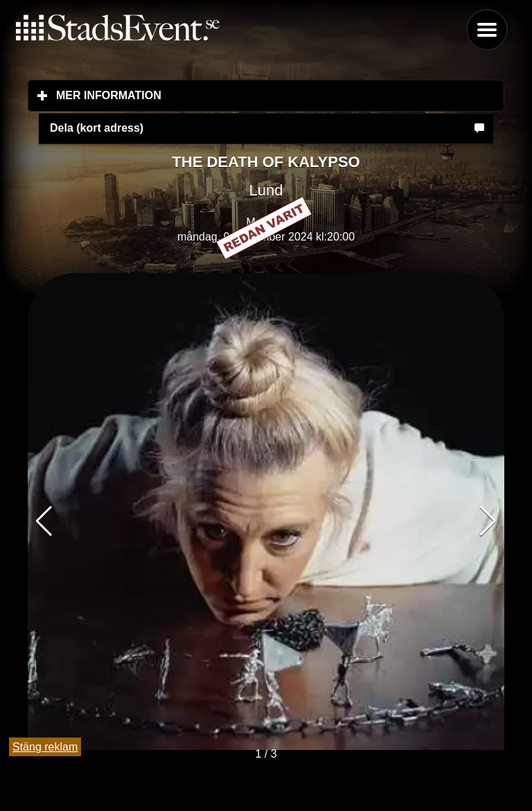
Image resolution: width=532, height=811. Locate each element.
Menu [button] (487, 30)
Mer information (191, 95)
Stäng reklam (45, 747)
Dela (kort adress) (97, 128)
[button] (488, 521)
